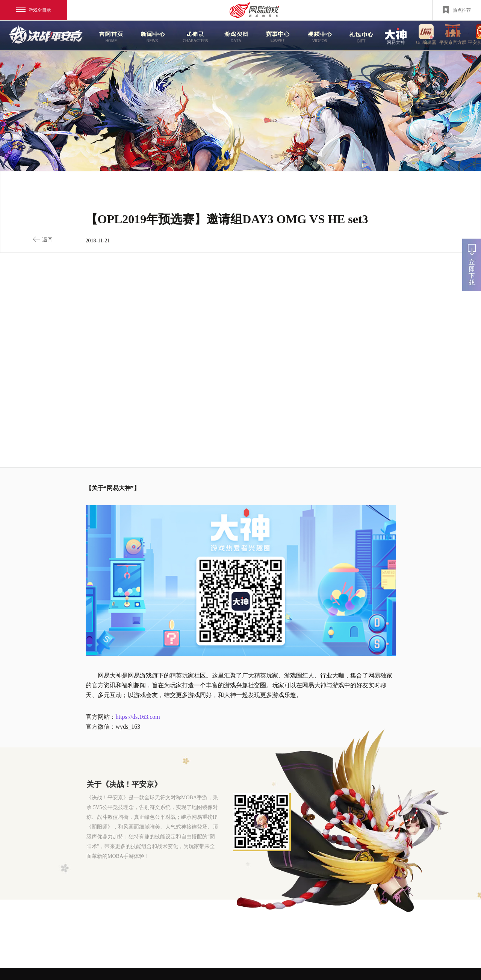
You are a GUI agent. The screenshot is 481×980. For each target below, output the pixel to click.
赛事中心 (275, 36)
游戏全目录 (34, 10)
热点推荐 (457, 10)
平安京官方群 (453, 35)
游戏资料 (232, 36)
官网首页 (107, 36)
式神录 (191, 36)
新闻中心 (149, 36)
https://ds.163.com (138, 717)
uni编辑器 (426, 35)
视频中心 (316, 36)
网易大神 (396, 35)
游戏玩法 (358, 36)
